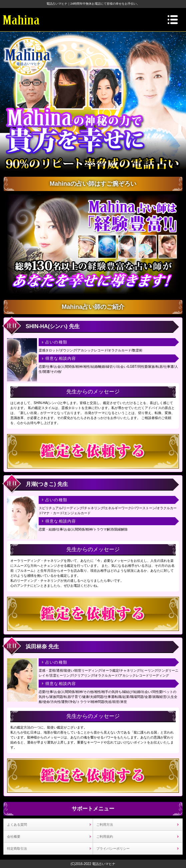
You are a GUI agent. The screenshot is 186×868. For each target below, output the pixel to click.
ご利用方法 (105, 825)
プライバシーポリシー (113, 849)
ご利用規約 (105, 837)
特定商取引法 (17, 849)
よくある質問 (17, 825)
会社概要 (14, 837)
